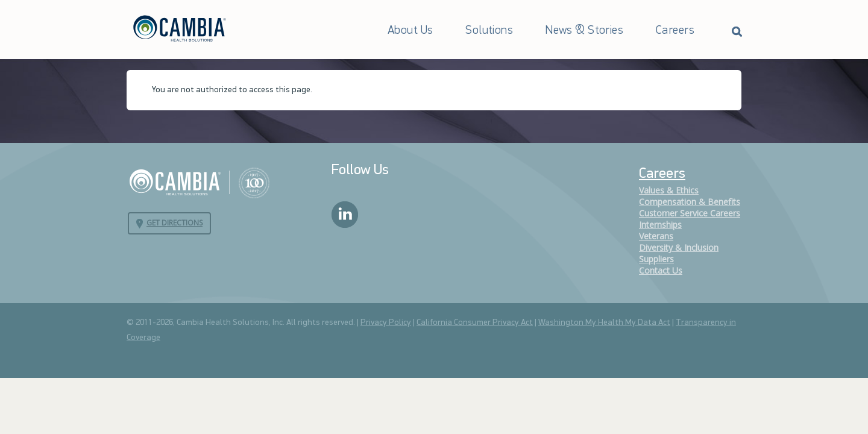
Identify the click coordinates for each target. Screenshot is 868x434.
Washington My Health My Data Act (604, 323)
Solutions (489, 31)
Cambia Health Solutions (199, 182)
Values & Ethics (669, 190)
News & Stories (584, 31)
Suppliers (656, 259)
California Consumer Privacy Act (475, 323)
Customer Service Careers (690, 213)
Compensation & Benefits (690, 202)
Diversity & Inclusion (679, 247)
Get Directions (175, 223)
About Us (410, 31)
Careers (675, 31)
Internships (660, 225)
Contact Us (661, 270)
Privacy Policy (386, 323)
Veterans (656, 236)
